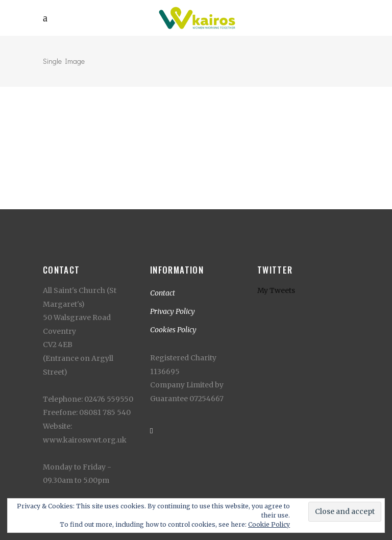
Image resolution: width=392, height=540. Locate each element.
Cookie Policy (269, 524)
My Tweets (276, 290)
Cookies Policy (173, 330)
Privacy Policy (173, 311)
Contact (163, 293)
